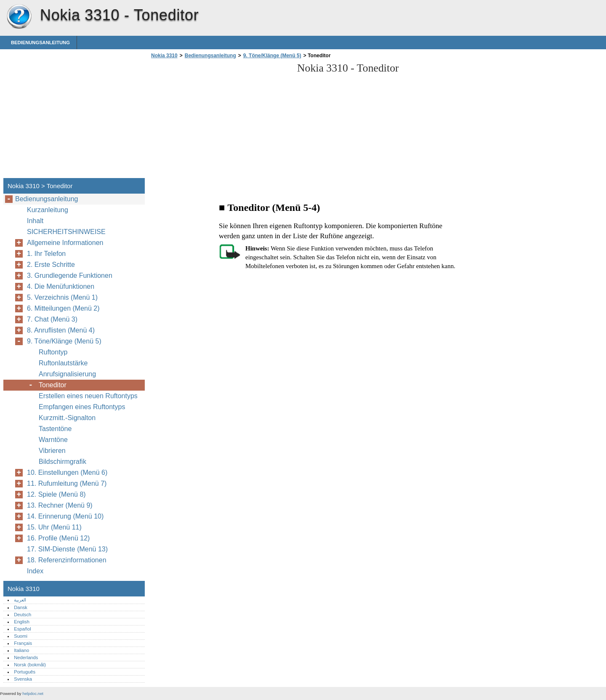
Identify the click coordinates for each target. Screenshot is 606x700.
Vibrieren (52, 451)
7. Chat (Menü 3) (52, 319)
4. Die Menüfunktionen (61, 286)
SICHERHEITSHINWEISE (66, 232)
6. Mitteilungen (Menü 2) (63, 308)
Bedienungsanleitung (40, 43)
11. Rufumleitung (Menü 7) (67, 483)
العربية (20, 600)
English (22, 622)
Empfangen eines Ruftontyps (82, 407)
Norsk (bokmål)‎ (30, 665)
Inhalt (35, 221)
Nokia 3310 (19, 17)
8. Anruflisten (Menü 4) (61, 330)
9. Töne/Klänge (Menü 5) (272, 56)
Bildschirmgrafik (62, 462)
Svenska (23, 679)
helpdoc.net (33, 693)
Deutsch (23, 615)
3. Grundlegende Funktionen (70, 275)
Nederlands (26, 657)
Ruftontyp (53, 352)
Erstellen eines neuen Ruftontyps (88, 396)
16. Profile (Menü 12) (58, 538)
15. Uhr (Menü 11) (54, 527)
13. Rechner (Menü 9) (60, 505)
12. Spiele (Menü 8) (56, 494)
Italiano (21, 650)
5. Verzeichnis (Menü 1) (62, 297)
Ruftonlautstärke (63, 363)
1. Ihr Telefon (46, 254)
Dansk (21, 607)
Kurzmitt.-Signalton (67, 418)
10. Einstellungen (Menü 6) (67, 472)
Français (23, 643)
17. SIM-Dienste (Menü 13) (67, 549)
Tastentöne (55, 429)
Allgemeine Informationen (65, 243)
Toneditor (53, 385)
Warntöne (53, 440)
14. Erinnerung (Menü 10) (65, 516)
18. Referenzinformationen (67, 560)
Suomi (21, 636)
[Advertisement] (220, 121)
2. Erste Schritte (51, 265)
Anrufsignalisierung (67, 374)
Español (22, 629)
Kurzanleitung (48, 210)
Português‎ (25, 672)
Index (35, 571)
